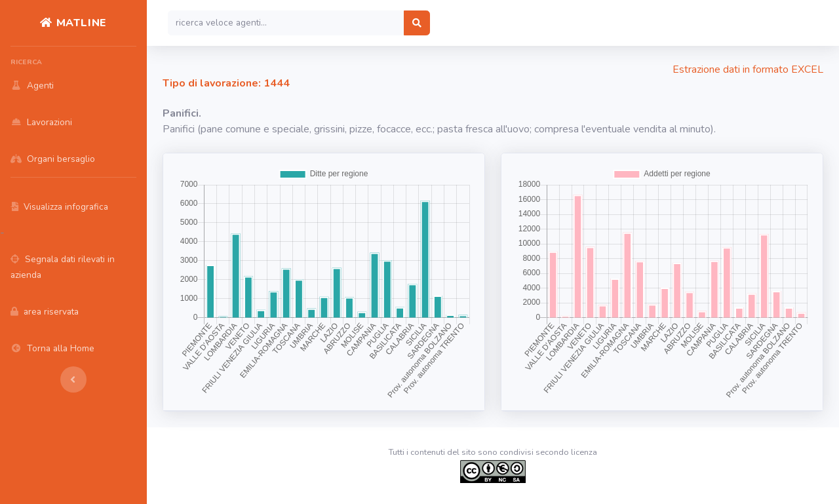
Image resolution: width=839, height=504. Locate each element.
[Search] (286, 23)
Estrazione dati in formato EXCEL (748, 69)
